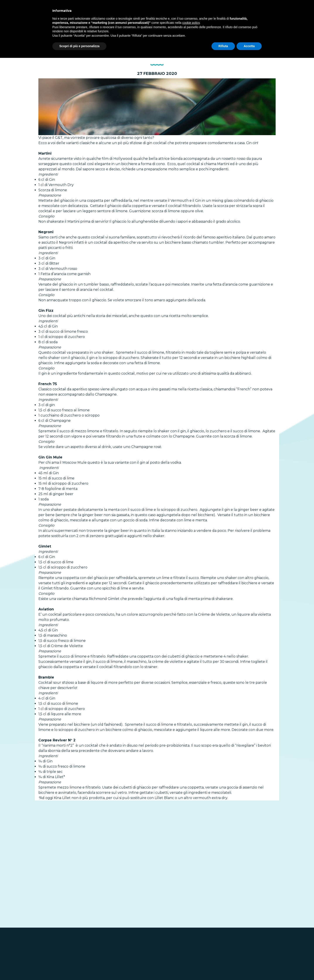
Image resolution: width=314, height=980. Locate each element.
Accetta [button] (249, 46)
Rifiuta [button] (223, 46)
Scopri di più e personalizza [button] (79, 46)
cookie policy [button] (191, 23)
